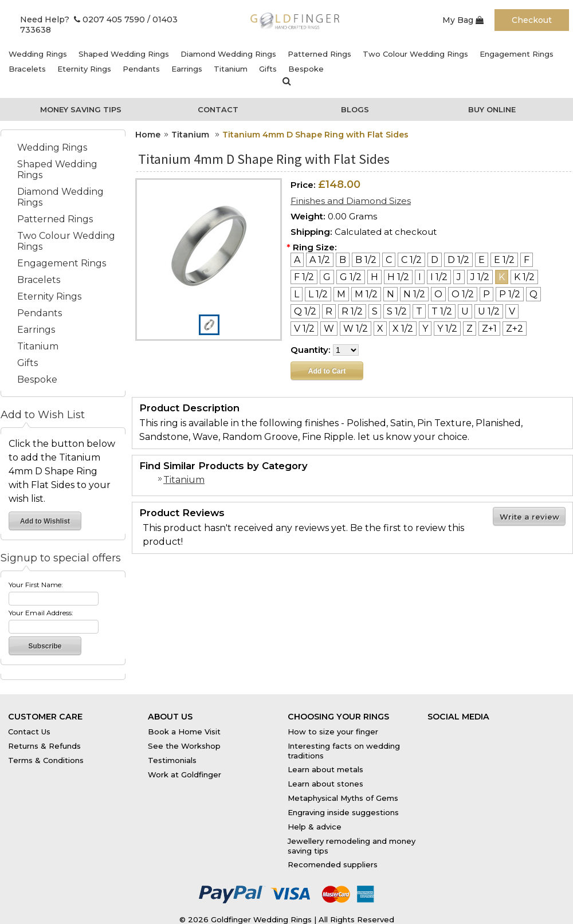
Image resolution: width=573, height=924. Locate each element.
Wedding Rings (38, 54)
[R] (329, 311)
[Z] (470, 329)
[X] (380, 329)
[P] (486, 294)
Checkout (532, 20)
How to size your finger (333, 732)
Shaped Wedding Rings (124, 54)
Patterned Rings (319, 54)
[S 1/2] (397, 311)
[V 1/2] (304, 329)
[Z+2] (515, 329)
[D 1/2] (458, 260)
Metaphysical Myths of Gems (343, 798)
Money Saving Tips (81, 109)
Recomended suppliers (333, 864)
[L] (297, 294)
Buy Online (492, 109)
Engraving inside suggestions (343, 812)
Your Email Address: (41, 613)
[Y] (425, 329)
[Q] (533, 294)
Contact (218, 109)
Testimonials (172, 760)
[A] (297, 260)
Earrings (187, 69)
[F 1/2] (304, 277)
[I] (420, 277)
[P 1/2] (510, 294)
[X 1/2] (403, 329)
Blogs (355, 109)
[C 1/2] (411, 260)
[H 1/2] (398, 277)
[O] (438, 294)
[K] (502, 277)
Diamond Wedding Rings (228, 54)
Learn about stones (325, 784)
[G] (327, 277)
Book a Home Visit (184, 732)
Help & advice (315, 827)
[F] (527, 260)
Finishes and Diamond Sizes (351, 201)
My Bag (463, 20)
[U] (465, 311)
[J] (459, 277)
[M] (341, 294)
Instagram (516, 729)
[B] (343, 260)
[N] (390, 294)
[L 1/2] (318, 294)
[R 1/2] (352, 311)
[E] (482, 260)
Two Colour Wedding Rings (415, 54)
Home (148, 135)
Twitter (482, 729)
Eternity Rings (84, 69)
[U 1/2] (489, 311)
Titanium (231, 69)
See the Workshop (184, 746)
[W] (329, 329)
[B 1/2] (366, 260)
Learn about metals (325, 769)
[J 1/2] (480, 277)
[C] (389, 260)
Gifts (268, 69)
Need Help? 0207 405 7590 (83, 19)
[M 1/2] (366, 294)
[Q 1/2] (305, 311)
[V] (512, 311)
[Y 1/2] (447, 329)
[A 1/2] (320, 260)
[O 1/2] (463, 294)
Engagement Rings (517, 54)
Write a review (529, 517)
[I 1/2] (439, 277)
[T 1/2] (442, 311)
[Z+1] (489, 329)
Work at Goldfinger (185, 774)
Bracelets (27, 69)
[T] (419, 311)
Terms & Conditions (46, 760)
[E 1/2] (504, 260)
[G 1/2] (351, 277)
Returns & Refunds (44, 746)
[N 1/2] (414, 294)
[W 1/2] (356, 329)
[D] (435, 260)
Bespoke (306, 69)
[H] (374, 277)
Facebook (447, 729)
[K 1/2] (524, 277)
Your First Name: (36, 585)
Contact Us (29, 732)
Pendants (141, 69)
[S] (375, 311)
